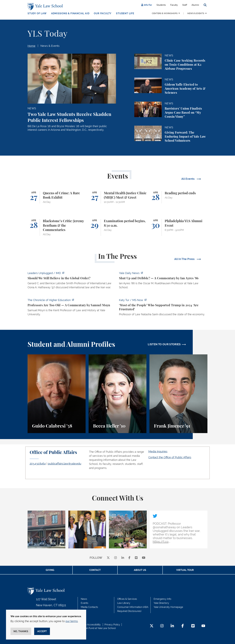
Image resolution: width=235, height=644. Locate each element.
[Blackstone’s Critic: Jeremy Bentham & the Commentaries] (57, 227)
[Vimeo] (136, 558)
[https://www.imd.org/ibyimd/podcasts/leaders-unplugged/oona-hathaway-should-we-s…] (72, 281)
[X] (108, 558)
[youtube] (144, 558)
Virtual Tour (185, 570)
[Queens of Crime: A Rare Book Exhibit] (57, 197)
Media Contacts (89, 607)
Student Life (125, 13)
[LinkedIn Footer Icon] (172, 626)
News (84, 599)
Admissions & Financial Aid (70, 13)
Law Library (124, 603)
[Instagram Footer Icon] (162, 626)
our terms (72, 621)
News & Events (196, 13)
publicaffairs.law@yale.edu (65, 464)
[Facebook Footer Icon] (183, 626)
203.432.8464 (38, 464)
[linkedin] (123, 558)
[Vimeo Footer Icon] (193, 626)
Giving (50, 570)
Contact (95, 570)
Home (31, 46)
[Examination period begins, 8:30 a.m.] (118, 227)
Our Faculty (103, 13)
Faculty (174, 5)
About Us (140, 570)
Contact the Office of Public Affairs (170, 457)
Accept (42, 631)
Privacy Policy (112, 625)
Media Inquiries (158, 451)
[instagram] (116, 558)
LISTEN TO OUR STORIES (164, 344)
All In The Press (185, 259)
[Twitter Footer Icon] (152, 626)
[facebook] (129, 558)
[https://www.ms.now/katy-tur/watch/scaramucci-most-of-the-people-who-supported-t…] (163, 308)
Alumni (195, 5)
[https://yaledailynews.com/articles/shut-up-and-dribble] (163, 281)
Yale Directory (161, 603)
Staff (185, 5)
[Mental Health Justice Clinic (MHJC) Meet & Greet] (118, 197)
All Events (188, 179)
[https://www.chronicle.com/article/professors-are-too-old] (72, 308)
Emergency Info (162, 599)
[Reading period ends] (178, 197)
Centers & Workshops (165, 13)
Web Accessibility (91, 625)
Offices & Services (127, 599)
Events (85, 603)
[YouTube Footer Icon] (203, 626)
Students (161, 5)
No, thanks (21, 631)
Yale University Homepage (168, 607)
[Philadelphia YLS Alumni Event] (178, 227)
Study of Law (37, 13)
